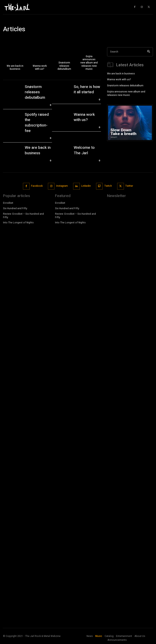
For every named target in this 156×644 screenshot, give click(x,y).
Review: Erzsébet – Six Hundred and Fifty (23, 215)
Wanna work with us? (84, 117)
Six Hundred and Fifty (15, 208)
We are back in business (38, 150)
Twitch (108, 186)
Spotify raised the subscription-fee (37, 123)
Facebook (37, 186)
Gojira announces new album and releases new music (126, 93)
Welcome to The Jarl (84, 150)
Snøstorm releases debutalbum (35, 92)
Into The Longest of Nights (18, 223)
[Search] (149, 52)
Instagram (62, 186)
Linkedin (86, 186)
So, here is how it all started (87, 89)
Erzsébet (8, 203)
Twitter (129, 186)
